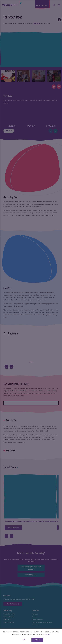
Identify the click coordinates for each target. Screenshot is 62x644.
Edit (24, 640)
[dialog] (31, 322)
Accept (37, 640)
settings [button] (47, 634)
